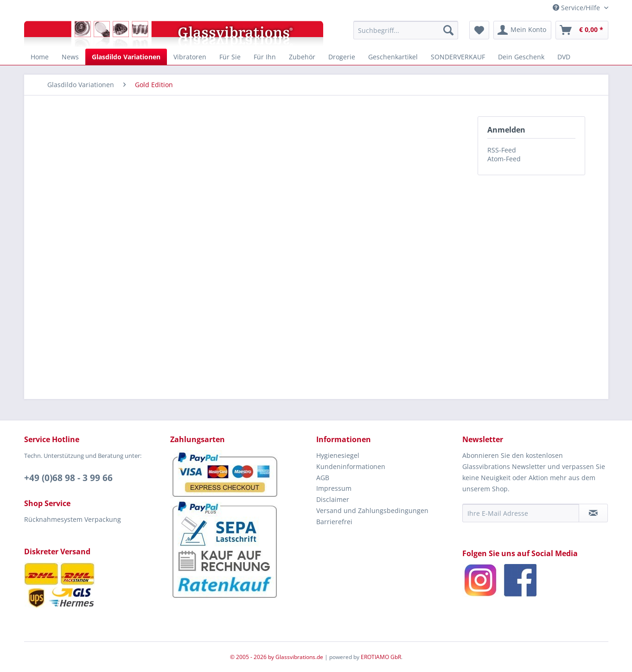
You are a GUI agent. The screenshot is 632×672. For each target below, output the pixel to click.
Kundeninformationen (351, 466)
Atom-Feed (504, 159)
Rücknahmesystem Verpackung (73, 519)
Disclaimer (333, 499)
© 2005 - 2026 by (253, 657)
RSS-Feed (502, 150)
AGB (323, 478)
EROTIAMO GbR (381, 657)
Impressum (334, 488)
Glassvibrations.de (299, 657)
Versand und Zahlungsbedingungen (372, 510)
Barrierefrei (334, 522)
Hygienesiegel (338, 455)
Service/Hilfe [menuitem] (577, 8)
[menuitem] (406, 30)
